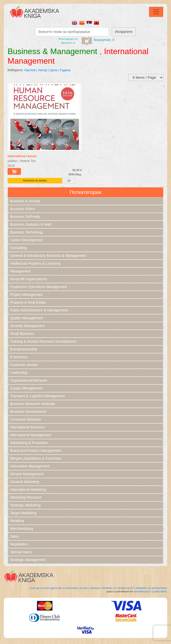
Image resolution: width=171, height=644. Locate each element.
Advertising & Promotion (29, 443)
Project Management (26, 295)
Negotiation (19, 544)
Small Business (22, 334)
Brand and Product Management (36, 451)
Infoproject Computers (150, 592)
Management (20, 271)
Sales (15, 536)
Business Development (28, 412)
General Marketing (25, 482)
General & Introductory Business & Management (48, 256)
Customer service (24, 365)
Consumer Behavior (26, 419)
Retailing (17, 521)
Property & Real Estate (28, 302)
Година (65, 70)
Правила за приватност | (118, 588)
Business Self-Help (25, 217)
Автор (42, 70)
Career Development (26, 240)
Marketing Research (26, 497)
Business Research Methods (33, 404)
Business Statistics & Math (31, 224)
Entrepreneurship (24, 349)
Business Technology (27, 232)
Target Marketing (23, 513)
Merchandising (22, 529)
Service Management (27, 474)
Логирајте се (68, 43)
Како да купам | (40, 588)
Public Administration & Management (39, 310)
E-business (19, 357)
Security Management (27, 326)
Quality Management (26, 318)
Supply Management (26, 388)
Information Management (30, 466)
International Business (27, 427)
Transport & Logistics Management (37, 396)
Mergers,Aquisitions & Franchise (36, 458)
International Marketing (28, 490)
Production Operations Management (38, 287)
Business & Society (25, 201)
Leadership (19, 373)
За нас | (84, 588)
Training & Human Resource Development (43, 341)
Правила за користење (151, 588)
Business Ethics (23, 209)
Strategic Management (28, 560)
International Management (31, 435)
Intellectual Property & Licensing (35, 263)
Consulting (18, 248)
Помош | (96, 588)
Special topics (21, 552)
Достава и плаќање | (65, 588)
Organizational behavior (29, 380)
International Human (22, 156)
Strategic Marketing (25, 505)
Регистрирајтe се (68, 39)
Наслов (30, 70)
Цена (53, 70)
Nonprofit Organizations (29, 279)
